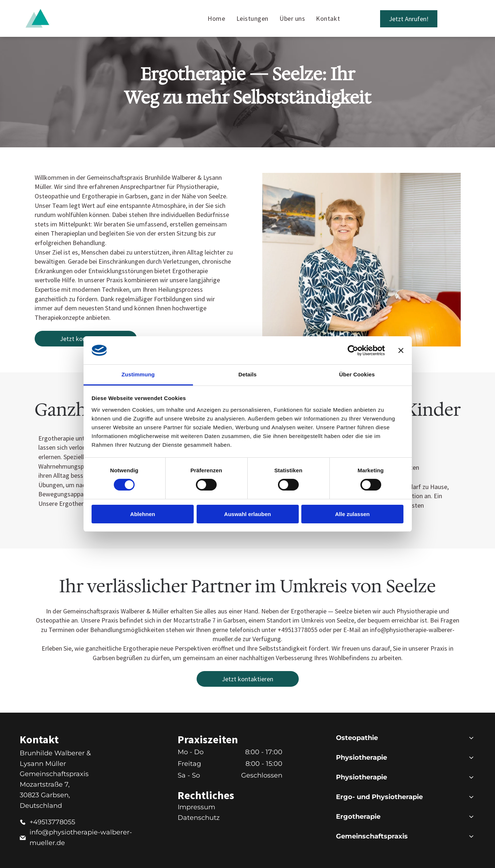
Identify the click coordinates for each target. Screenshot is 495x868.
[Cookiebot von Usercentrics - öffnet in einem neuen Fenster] (353, 350)
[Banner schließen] (401, 350)
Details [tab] (248, 374)
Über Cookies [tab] (357, 374)
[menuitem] (216, 18)
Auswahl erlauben (247, 514)
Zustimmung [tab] (138, 374)
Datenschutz (199, 818)
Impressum (196, 807)
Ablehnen (143, 514)
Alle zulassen (352, 514)
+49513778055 (52, 822)
